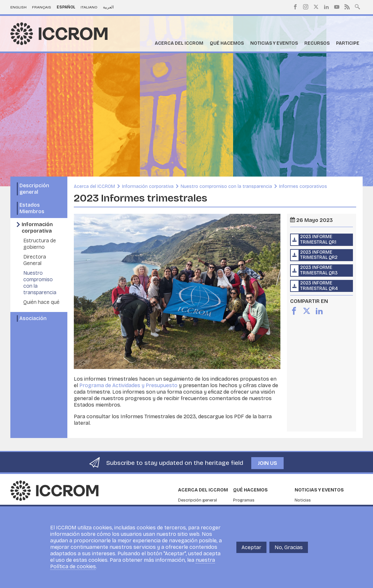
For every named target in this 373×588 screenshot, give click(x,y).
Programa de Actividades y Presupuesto (128, 385)
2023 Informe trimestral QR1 (318, 239)
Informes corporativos (303, 186)
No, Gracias (289, 547)
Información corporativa (37, 228)
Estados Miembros (32, 208)
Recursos (317, 43)
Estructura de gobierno (40, 244)
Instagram (306, 7)
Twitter (316, 7)
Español (66, 7)
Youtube (337, 7)
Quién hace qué (41, 302)
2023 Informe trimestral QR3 (319, 270)
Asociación (33, 318)
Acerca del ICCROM (179, 43)
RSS (347, 7)
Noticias (303, 500)
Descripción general (34, 189)
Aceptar (251, 547)
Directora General (35, 260)
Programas (244, 500)
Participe (348, 43)
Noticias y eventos (274, 43)
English (18, 7)
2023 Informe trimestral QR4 (319, 286)
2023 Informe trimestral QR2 (319, 255)
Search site (357, 6)
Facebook (295, 7)
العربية (108, 7)
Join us (267, 463)
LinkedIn (326, 7)
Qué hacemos (227, 43)
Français (42, 7)
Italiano (89, 7)
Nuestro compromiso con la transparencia (226, 186)
